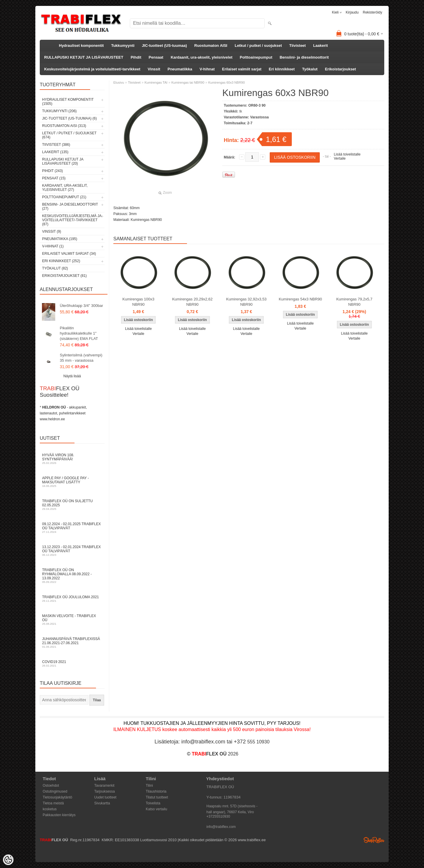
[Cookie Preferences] (8, 860)
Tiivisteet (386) (56, 145)
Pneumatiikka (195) (60, 239)
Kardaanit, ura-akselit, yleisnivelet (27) (65, 188)
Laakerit (320, 46)
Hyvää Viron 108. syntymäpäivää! (72, 459)
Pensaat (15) (54, 178)
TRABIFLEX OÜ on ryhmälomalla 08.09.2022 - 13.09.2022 (72, 576)
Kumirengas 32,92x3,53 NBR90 (246, 302)
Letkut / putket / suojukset (258, 46)
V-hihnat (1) (53, 246)
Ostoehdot (51, 786)
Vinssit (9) (52, 232)
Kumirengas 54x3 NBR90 (300, 299)
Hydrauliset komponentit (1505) (68, 102)
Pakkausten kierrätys (59, 815)
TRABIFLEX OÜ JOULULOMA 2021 (72, 599)
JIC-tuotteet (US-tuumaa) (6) (69, 118)
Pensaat (156, 57)
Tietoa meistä (53, 803)
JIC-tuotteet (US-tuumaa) (164, 46)
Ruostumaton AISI (211, 46)
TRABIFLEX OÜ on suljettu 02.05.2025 (72, 505)
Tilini (149, 786)
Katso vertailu (156, 809)
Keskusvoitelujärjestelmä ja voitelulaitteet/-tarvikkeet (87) (72, 220)
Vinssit (154, 69)
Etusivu (119, 82)
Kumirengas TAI (156, 82)
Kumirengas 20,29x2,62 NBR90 (192, 302)
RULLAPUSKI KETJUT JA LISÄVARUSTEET (84, 57)
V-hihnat (207, 69)
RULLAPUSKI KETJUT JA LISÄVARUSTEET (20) (63, 161)
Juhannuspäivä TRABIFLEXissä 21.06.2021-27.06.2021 (72, 643)
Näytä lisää (72, 376)
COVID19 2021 (72, 663)
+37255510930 (218, 816)
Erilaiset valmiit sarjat (242, 69)
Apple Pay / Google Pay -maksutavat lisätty (72, 482)
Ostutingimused (55, 791)
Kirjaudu (352, 12)
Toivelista (153, 803)
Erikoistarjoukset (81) (64, 276)
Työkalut (310, 69)
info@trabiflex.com (221, 827)
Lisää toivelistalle (347, 154)
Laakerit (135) (55, 152)
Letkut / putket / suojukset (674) (69, 135)
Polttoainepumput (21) (64, 197)
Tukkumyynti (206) (59, 111)
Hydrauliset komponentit (81, 46)
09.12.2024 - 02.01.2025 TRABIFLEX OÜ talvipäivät (72, 528)
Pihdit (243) (52, 171)
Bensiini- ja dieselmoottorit (304, 57)
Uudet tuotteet (105, 797)
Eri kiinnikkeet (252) (61, 261)
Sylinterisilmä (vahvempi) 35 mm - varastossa (81, 358)
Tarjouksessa (105, 791)
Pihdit (136, 57)
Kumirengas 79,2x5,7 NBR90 (354, 302)
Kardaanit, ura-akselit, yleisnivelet (202, 57)
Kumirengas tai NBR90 (188, 82)
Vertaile (340, 158)
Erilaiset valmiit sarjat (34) (69, 254)
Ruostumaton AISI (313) (64, 126)
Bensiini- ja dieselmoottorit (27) (70, 206)
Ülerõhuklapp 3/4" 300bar (81, 306)
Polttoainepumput (256, 57)
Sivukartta (102, 803)
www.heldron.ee (52, 419)
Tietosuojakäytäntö (57, 797)
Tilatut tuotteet (157, 797)
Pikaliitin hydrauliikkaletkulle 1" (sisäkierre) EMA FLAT (79, 333)
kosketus (50, 809)
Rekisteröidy (372, 12)
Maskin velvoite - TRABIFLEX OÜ (72, 620)
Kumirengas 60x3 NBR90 (226, 82)
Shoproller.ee (374, 840)
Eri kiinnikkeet (282, 69)
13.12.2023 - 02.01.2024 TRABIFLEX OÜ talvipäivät (72, 551)
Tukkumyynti (123, 46)
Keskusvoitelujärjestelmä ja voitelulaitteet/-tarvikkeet (92, 69)
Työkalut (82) (55, 268)
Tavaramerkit (104, 786)
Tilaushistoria (156, 791)
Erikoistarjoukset (340, 69)
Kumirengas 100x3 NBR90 (138, 302)
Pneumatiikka (180, 69)
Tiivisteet (297, 46)
